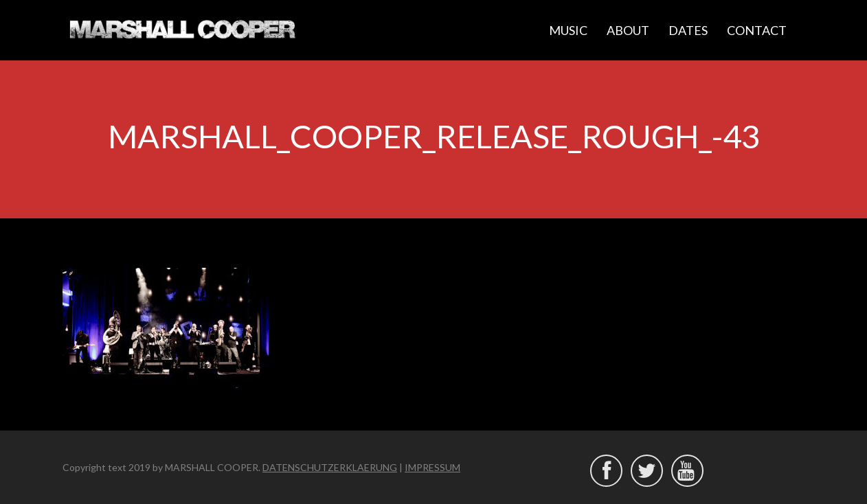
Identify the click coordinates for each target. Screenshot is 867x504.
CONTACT (757, 30)
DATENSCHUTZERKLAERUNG (330, 467)
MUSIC (568, 30)
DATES (688, 30)
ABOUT (628, 30)
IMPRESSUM (432, 467)
